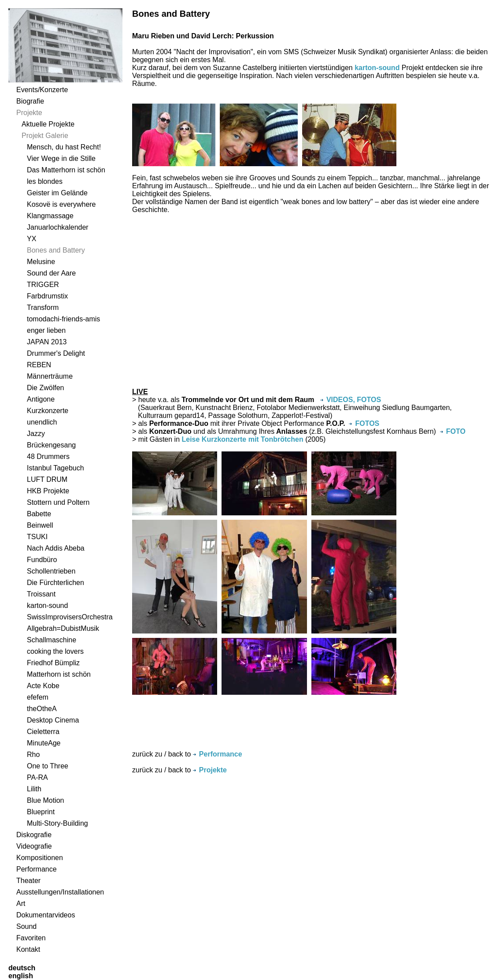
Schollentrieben (51, 571)
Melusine (41, 262)
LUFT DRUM (47, 479)
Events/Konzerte (42, 90)
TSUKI (37, 537)
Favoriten (31, 938)
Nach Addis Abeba (56, 548)
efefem (38, 697)
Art (21, 904)
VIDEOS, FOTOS (351, 400)
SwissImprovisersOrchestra (70, 617)
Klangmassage (50, 216)
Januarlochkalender (58, 227)
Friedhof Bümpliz (53, 663)
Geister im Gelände (57, 193)
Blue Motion (46, 800)
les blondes (45, 181)
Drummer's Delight (56, 353)
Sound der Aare (51, 273)
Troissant (41, 594)
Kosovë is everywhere (61, 204)
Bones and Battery (56, 250)
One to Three (48, 766)
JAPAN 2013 (47, 342)
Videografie (34, 846)
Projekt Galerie (45, 136)
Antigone (41, 399)
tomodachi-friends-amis (63, 319)
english (21, 976)
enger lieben (46, 330)
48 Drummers (48, 456)
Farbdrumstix (47, 296)
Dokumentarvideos (46, 915)
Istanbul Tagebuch (55, 468)
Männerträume (50, 376)
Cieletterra (43, 732)
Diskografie (34, 835)
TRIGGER (43, 285)
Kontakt (28, 949)
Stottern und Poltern (58, 502)
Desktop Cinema (53, 720)
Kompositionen (40, 858)
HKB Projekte (48, 491)
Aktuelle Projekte (48, 124)
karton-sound (47, 606)
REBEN (39, 365)
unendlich (42, 422)
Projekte (29, 113)
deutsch (22, 968)
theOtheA (42, 709)
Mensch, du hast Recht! (64, 147)
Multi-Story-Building (57, 823)
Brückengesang (51, 445)
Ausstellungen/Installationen (60, 892)
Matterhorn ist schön (59, 674)
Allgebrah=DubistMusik (63, 628)
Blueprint (41, 812)
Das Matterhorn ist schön (66, 170)
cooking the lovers (55, 651)
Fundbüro (42, 560)
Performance (37, 869)
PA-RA (37, 777)
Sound (26, 926)
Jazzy (36, 434)
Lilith (34, 789)
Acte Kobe (43, 686)
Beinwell (40, 525)
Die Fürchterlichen (55, 583)
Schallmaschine (52, 640)
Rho (33, 755)
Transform (43, 307)
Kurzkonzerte (48, 411)
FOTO (453, 431)
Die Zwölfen (45, 388)
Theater (28, 881)
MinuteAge (44, 743)
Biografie (30, 101)
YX (31, 239)
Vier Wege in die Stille (61, 158)
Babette (39, 514)
